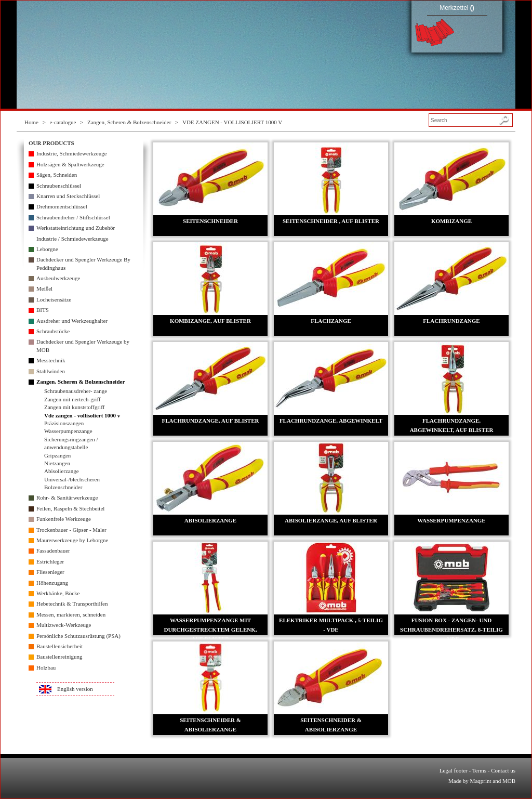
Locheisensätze (54, 299)
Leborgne (47, 249)
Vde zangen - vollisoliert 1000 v (82, 415)
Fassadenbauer (53, 551)
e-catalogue (63, 122)
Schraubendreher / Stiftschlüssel (73, 217)
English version (75, 689)
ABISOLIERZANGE (210, 520)
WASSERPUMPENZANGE (451, 520)
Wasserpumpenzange (68, 431)
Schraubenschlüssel (59, 186)
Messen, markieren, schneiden (71, 614)
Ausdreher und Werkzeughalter (72, 321)
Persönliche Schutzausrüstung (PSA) (78, 636)
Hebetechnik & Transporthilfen (72, 604)
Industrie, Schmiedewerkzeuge (72, 153)
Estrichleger (50, 561)
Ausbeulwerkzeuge (58, 278)
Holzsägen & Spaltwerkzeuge (70, 164)
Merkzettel (457, 8)
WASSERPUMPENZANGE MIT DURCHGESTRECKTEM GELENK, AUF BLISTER (210, 630)
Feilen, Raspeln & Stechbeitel (70, 508)
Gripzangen (57, 455)
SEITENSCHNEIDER (210, 221)
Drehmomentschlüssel (62, 206)
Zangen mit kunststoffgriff (74, 407)
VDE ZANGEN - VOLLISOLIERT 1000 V (232, 122)
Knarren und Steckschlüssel (68, 196)
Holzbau (46, 667)
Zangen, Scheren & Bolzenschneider (129, 122)
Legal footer (454, 770)
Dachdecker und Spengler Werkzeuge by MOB (83, 345)
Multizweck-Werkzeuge (64, 625)
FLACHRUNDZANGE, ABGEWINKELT (331, 421)
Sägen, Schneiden (57, 175)
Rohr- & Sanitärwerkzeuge (67, 497)
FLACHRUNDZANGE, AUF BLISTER (211, 421)
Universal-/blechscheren (72, 479)
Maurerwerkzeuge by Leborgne (72, 540)
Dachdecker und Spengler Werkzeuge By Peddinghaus (83, 263)
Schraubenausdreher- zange (76, 391)
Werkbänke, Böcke (58, 593)
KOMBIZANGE (451, 221)
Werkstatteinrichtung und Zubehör (76, 228)
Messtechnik (51, 360)
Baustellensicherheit (59, 646)
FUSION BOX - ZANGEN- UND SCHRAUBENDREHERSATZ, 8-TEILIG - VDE (451, 630)
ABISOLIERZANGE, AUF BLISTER (331, 520)
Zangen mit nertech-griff (72, 399)
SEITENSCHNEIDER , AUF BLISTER (331, 221)
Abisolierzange (62, 471)
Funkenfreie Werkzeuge (64, 519)
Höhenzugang (52, 583)
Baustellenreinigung (59, 657)
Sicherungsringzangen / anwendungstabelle (71, 443)
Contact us (503, 770)
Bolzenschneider (63, 487)
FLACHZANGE (331, 321)
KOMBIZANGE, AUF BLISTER (210, 321)
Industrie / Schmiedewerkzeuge (72, 239)
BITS (43, 310)
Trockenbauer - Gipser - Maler (71, 530)
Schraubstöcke (53, 331)
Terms (479, 770)
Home (31, 122)
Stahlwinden (51, 371)
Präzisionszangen (64, 423)
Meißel (44, 289)
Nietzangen (57, 463)
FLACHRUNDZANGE (451, 321)
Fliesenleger (50, 572)
